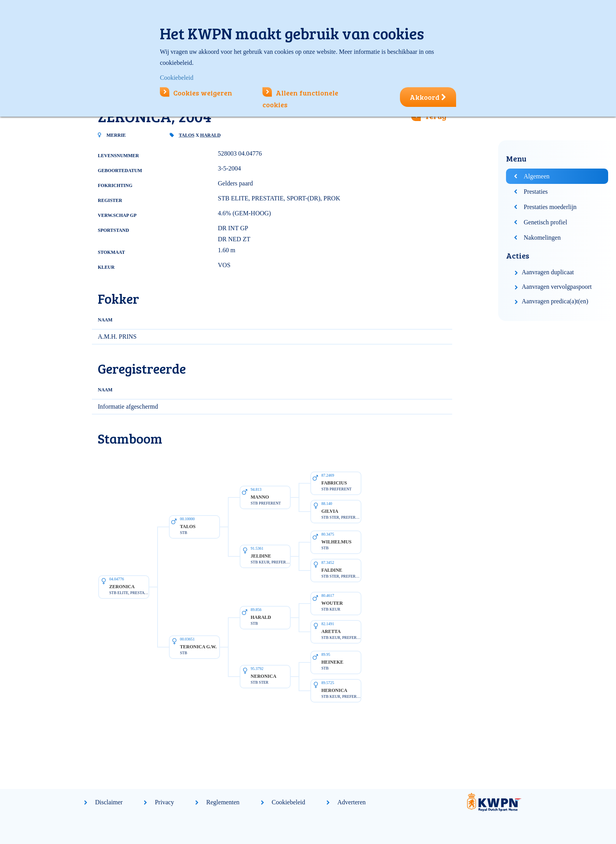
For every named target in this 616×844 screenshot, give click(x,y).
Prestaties (536, 192)
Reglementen (223, 802)
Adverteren (352, 802)
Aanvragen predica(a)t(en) (555, 301)
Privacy (164, 802)
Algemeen (537, 176)
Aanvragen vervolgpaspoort (557, 287)
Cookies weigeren (196, 93)
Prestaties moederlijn (550, 207)
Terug (435, 116)
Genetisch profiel (545, 222)
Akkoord (428, 97)
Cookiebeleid (289, 802)
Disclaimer (109, 802)
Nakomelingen (542, 238)
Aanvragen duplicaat (548, 272)
